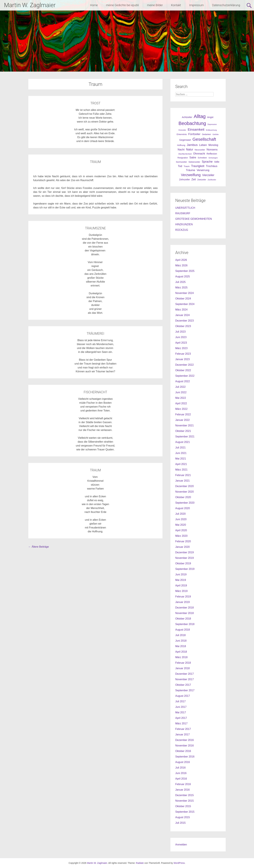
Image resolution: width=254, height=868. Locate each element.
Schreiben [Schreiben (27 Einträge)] (202, 158)
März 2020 (181, 536)
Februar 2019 (183, 597)
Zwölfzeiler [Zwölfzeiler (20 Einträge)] (212, 180)
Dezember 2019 (185, 552)
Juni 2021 (181, 453)
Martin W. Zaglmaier (30, 5)
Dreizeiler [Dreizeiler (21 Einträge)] (182, 130)
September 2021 (185, 437)
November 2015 (185, 801)
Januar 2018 (182, 668)
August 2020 (183, 508)
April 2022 (181, 403)
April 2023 (181, 343)
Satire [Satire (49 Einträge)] (193, 158)
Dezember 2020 (185, 486)
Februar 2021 (183, 475)
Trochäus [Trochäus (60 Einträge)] (212, 166)
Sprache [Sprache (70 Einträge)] (207, 162)
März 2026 (181, 265)
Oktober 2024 (183, 299)
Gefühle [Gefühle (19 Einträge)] (216, 134)
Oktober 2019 (183, 563)
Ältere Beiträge (39, 547)
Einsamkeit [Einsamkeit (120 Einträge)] (196, 129)
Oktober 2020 (183, 497)
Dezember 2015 (185, 795)
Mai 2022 (181, 398)
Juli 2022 (180, 387)
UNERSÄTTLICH (185, 208)
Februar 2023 (183, 354)
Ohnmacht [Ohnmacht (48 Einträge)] (199, 154)
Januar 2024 (182, 315)
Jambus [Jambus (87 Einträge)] (192, 145)
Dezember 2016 (185, 740)
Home (94, 5)
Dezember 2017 (185, 674)
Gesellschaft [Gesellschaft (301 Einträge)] (204, 139)
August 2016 (183, 762)
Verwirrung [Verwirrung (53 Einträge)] (203, 170)
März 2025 (181, 288)
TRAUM (95, 162)
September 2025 (185, 271)
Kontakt (176, 5)
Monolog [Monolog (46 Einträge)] (213, 145)
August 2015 (183, 817)
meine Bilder (155, 5)
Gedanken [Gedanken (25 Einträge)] (207, 134)
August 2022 (183, 381)
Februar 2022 (183, 414)
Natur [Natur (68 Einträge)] (190, 149)
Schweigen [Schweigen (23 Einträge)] (213, 158)
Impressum (196, 5)
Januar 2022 (182, 420)
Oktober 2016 (183, 751)
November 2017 (185, 679)
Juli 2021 (180, 448)
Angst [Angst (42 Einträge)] (210, 117)
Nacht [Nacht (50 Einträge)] (181, 149)
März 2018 (181, 657)
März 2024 (181, 310)
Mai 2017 (181, 712)
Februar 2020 (183, 541)
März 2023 (181, 348)
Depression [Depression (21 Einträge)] (212, 124)
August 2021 (183, 442)
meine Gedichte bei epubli (122, 5)
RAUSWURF (183, 213)
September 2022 (185, 376)
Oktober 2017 (183, 685)
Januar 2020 (182, 547)
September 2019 (185, 569)
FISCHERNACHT (95, 392)
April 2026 (181, 260)
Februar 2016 (183, 784)
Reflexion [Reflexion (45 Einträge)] (212, 154)
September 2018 (185, 624)
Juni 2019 (181, 574)
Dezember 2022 (185, 365)
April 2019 (181, 586)
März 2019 (181, 591)
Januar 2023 (182, 359)
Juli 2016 (180, 768)
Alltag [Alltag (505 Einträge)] (200, 116)
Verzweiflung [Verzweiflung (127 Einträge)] (191, 175)
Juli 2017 (180, 701)
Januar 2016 (182, 790)
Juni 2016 (181, 773)
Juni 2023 (181, 337)
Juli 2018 (180, 635)
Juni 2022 (181, 392)
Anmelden (181, 845)
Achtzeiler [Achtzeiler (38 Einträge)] (187, 117)
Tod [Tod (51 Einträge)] (180, 166)
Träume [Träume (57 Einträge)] (190, 170)
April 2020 (181, 530)
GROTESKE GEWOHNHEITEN (194, 219)
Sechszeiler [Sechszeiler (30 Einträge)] (181, 162)
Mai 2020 (181, 525)
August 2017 (183, 696)
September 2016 (185, 757)
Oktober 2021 (183, 431)
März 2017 (181, 723)
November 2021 (185, 425)
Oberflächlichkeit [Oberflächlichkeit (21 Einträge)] (185, 154)
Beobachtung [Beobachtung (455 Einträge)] (192, 123)
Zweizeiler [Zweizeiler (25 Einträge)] (202, 180)
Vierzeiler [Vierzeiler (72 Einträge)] (208, 175)
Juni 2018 (181, 641)
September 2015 (185, 812)
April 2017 (181, 718)
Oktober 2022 (183, 370)
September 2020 (185, 503)
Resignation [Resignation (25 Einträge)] (183, 158)
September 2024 (185, 304)
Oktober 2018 (183, 619)
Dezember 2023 (185, 321)
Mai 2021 (181, 459)
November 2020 (185, 492)
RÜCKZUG (182, 230)
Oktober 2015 (183, 806)
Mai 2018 (181, 646)
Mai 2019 (181, 580)
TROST (95, 103)
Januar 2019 (182, 602)
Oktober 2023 (183, 326)
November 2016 (185, 746)
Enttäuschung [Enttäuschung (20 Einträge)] (211, 130)
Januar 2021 (182, 481)
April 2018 (181, 652)
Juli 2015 (180, 823)
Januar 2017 (182, 735)
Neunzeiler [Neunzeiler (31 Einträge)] (200, 150)
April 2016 (181, 779)
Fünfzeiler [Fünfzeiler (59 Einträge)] (194, 134)
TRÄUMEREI (95, 334)
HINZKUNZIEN (184, 224)
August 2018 (183, 630)
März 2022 (181, 409)
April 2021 (181, 464)
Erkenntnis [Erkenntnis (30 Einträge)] (182, 134)
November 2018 (185, 613)
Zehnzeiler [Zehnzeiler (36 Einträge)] (185, 180)
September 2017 (185, 690)
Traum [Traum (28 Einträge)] (187, 166)
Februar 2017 (183, 729)
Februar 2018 (183, 663)
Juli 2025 (180, 282)
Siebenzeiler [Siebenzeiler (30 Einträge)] (194, 162)
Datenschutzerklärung (226, 5)
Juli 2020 (180, 514)
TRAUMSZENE (95, 228)
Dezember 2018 (185, 608)
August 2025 (183, 276)
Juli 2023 (180, 332)
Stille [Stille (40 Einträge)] (217, 162)
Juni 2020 (181, 519)
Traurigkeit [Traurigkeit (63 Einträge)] (198, 166)
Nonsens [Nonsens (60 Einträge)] (212, 149)
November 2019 (185, 558)
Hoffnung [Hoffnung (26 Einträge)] (181, 145)
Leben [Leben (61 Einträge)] (203, 145)
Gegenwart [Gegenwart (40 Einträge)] (185, 140)
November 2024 (185, 293)
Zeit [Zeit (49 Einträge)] (194, 179)
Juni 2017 (181, 707)
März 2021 (181, 470)
